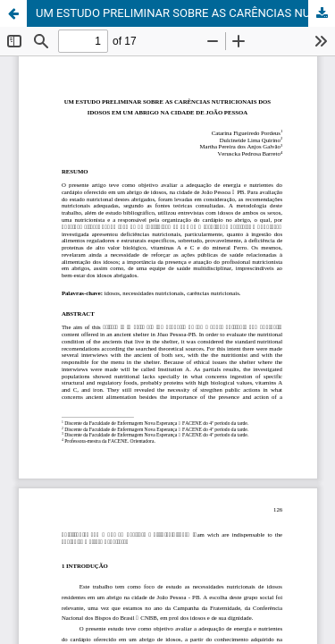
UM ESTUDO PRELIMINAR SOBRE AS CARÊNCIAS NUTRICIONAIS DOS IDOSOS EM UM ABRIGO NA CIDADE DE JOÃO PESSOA (185, 13)
